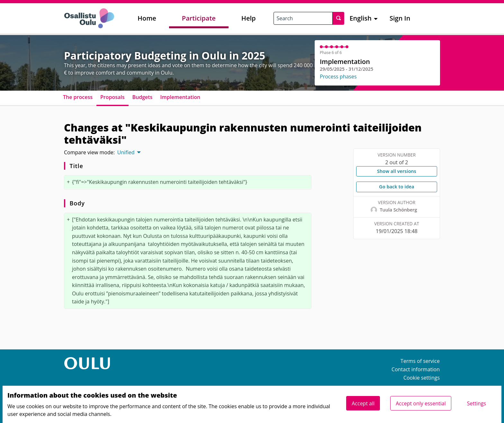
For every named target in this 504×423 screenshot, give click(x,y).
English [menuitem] (360, 18)
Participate (199, 18)
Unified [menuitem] (126, 152)
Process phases (338, 76)
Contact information (416, 369)
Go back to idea (396, 187)
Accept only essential (421, 403)
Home (147, 18)
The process (78, 97)
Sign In (400, 18)
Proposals (113, 97)
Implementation (180, 97)
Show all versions (397, 171)
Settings (477, 403)
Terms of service (420, 361)
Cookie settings (422, 378)
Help (249, 18)
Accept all (363, 403)
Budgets (143, 97)
